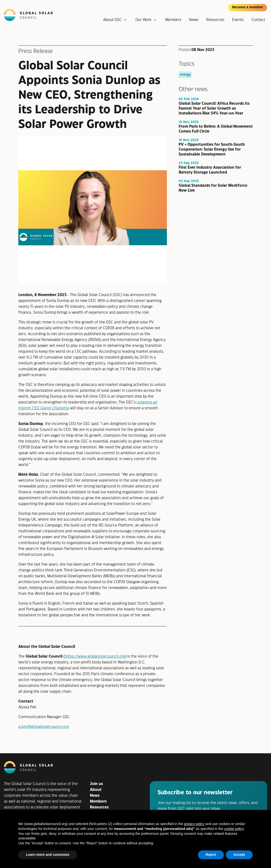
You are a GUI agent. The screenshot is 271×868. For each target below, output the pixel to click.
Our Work (143, 20)
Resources (215, 20)
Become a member (248, 7)
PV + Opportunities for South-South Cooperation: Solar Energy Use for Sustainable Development (212, 149)
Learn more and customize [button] (48, 855)
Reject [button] (211, 855)
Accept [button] (239, 855)
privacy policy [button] (194, 824)
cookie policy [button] (234, 829)
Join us (96, 784)
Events (238, 20)
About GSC (112, 20)
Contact (258, 20)
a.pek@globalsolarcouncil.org (43, 727)
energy (185, 75)
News (194, 20)
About (96, 790)
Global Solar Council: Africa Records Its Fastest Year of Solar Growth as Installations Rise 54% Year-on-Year (214, 108)
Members (173, 20)
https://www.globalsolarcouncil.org (95, 656)
